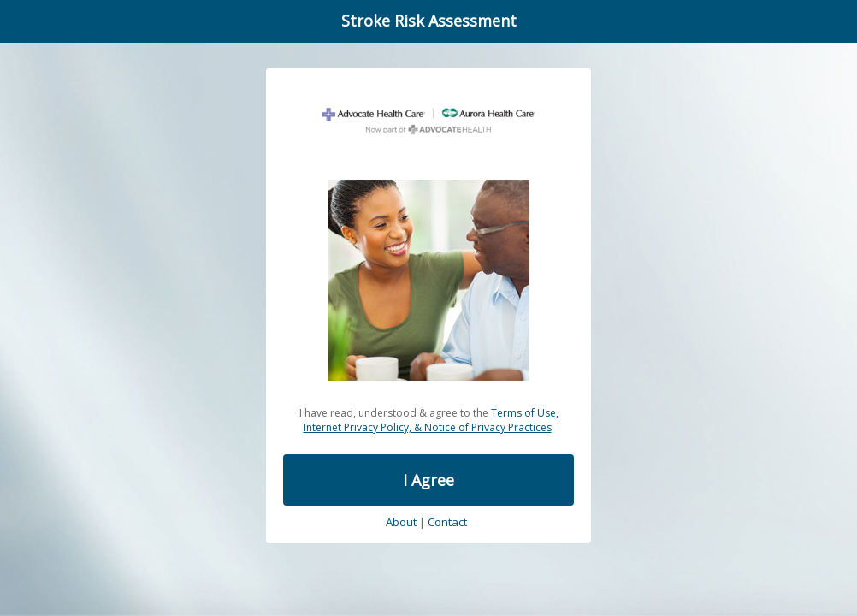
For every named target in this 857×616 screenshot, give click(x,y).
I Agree (428, 480)
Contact (447, 523)
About (401, 523)
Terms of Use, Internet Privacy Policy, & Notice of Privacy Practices (431, 420)
